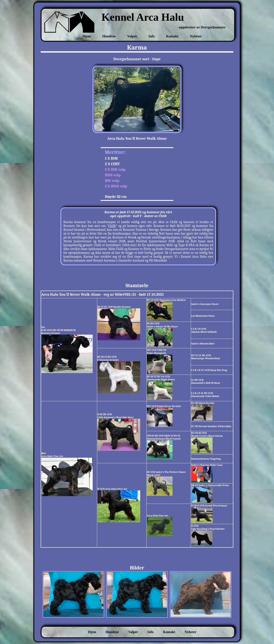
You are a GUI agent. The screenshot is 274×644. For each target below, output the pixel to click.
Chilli (112, 226)
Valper (132, 36)
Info (152, 36)
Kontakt (172, 36)
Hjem (87, 36)
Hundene (109, 36)
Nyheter (196, 36)
